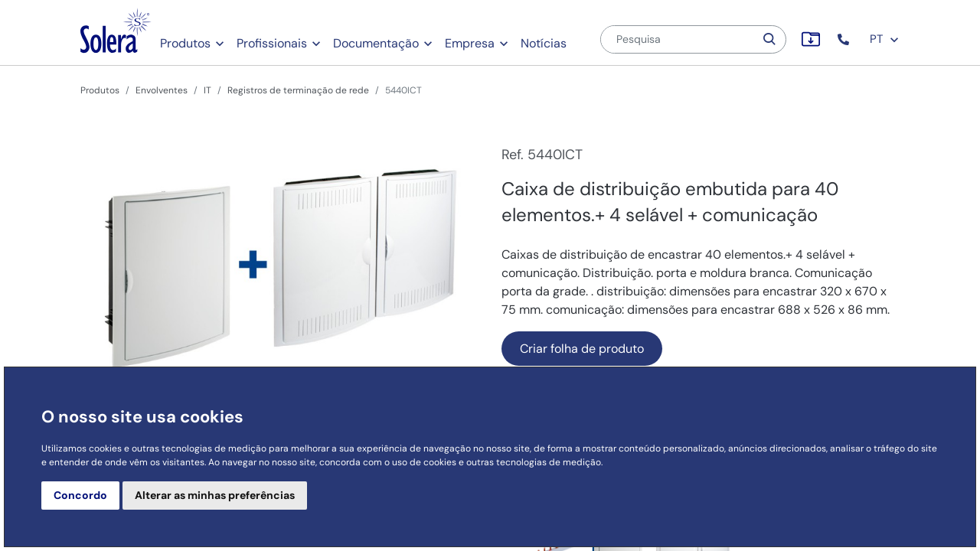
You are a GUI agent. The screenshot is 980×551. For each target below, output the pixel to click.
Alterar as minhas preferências (215, 495)
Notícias (544, 43)
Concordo (80, 495)
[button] (845, 39)
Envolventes (162, 90)
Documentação (376, 43)
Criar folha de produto (582, 349)
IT (207, 90)
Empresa (470, 43)
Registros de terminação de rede (298, 90)
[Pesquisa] (678, 39)
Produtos (185, 43)
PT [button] (885, 39)
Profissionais (272, 43)
